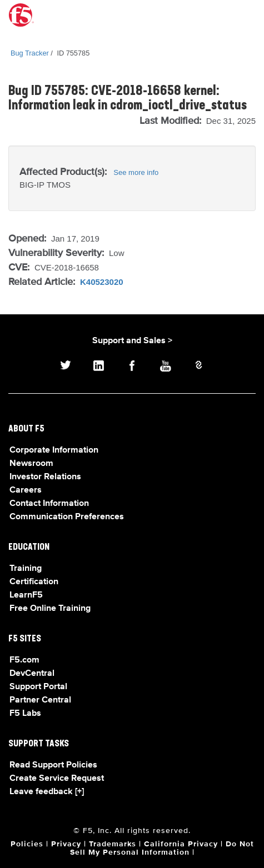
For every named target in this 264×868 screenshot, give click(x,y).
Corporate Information (54, 450)
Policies (27, 844)
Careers (26, 490)
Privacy (66, 844)
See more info (136, 172)
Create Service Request (57, 779)
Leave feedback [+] (47, 792)
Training (26, 569)
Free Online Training (50, 609)
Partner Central (40, 700)
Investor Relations (45, 477)
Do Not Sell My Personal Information (162, 848)
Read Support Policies (53, 765)
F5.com (24, 660)
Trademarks (113, 844)
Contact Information (49, 504)
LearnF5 (26, 595)
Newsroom (31, 464)
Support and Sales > (132, 341)
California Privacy (181, 844)
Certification (34, 582)
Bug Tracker (30, 53)
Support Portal (38, 687)
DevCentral (32, 674)
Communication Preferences (67, 517)
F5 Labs (25, 714)
